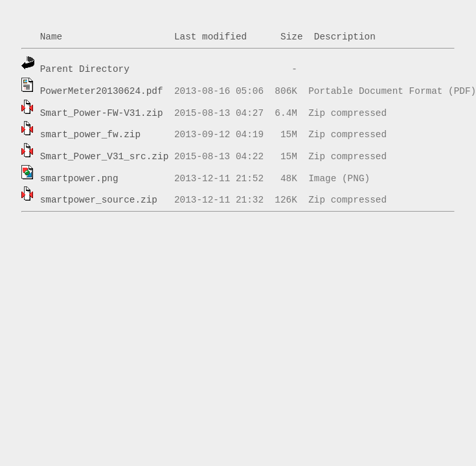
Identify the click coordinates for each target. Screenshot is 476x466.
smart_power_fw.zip (90, 135)
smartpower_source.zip (99, 200)
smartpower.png (79, 179)
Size (292, 37)
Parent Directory (85, 69)
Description (345, 37)
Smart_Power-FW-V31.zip (102, 113)
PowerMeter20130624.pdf (102, 91)
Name (51, 37)
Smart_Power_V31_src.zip (105, 157)
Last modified (210, 37)
